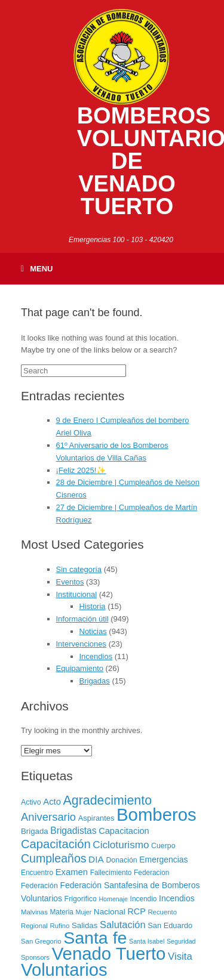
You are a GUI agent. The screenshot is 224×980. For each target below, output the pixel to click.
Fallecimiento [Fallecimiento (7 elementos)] (111, 873)
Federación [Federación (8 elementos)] (39, 886)
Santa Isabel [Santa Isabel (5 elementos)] (147, 941)
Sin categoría (79, 569)
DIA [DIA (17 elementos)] (96, 859)
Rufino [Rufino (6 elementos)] (59, 926)
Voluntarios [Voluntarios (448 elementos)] (64, 970)
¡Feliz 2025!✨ (81, 470)
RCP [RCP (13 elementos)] (137, 911)
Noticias (93, 631)
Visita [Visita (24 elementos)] (180, 956)
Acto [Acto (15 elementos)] (52, 802)
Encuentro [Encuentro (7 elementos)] (37, 873)
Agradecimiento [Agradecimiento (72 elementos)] (108, 800)
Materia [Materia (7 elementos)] (62, 912)
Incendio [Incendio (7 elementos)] (144, 899)
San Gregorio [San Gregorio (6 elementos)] (41, 941)
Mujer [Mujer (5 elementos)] (84, 912)
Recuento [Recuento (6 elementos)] (162, 912)
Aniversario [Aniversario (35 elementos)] (48, 817)
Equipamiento (80, 668)
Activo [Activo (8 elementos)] (31, 802)
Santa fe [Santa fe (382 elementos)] (95, 938)
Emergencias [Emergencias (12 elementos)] (163, 860)
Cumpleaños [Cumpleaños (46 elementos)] (53, 858)
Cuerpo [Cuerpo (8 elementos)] (163, 846)
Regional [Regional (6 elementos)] (34, 926)
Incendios (96, 656)
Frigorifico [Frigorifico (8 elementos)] (81, 899)
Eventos (70, 582)
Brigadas (95, 681)
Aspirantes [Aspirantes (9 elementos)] (96, 818)
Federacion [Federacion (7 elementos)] (151, 873)
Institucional (77, 594)
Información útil (82, 619)
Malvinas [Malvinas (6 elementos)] (34, 912)
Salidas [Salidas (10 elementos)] (85, 925)
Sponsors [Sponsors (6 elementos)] (35, 957)
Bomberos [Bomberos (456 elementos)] (157, 814)
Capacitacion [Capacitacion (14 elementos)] (124, 831)
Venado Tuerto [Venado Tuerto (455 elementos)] (109, 953)
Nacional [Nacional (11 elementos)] (110, 912)
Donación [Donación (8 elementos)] (121, 860)
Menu (37, 269)
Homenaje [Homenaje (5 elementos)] (113, 899)
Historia (93, 606)
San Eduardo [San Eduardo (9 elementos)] (170, 925)
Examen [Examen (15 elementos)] (72, 872)
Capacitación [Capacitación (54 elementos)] (56, 844)
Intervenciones (82, 644)
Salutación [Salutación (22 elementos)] (123, 925)
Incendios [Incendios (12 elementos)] (177, 898)
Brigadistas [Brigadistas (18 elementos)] (73, 831)
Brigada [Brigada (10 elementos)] (35, 831)
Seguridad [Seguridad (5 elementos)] (181, 941)
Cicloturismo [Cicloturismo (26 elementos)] (121, 845)
